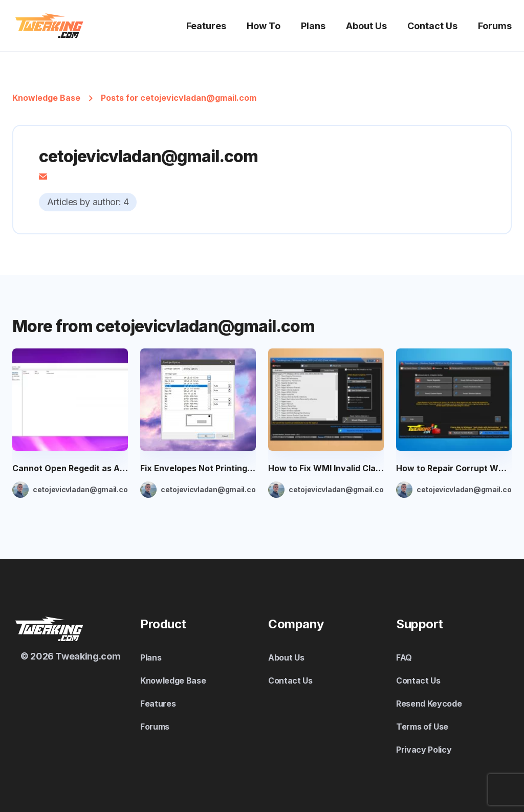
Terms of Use (422, 727)
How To (264, 26)
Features (206, 26)
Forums (495, 26)
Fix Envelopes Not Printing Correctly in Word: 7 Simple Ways (198, 468)
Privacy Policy (424, 750)
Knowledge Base (46, 98)
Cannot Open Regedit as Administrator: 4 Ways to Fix (70, 468)
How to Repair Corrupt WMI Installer (454, 468)
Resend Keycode (429, 704)
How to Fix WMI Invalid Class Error (326, 468)
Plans (313, 26)
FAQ (404, 657)
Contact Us (432, 26)
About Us (366, 26)
